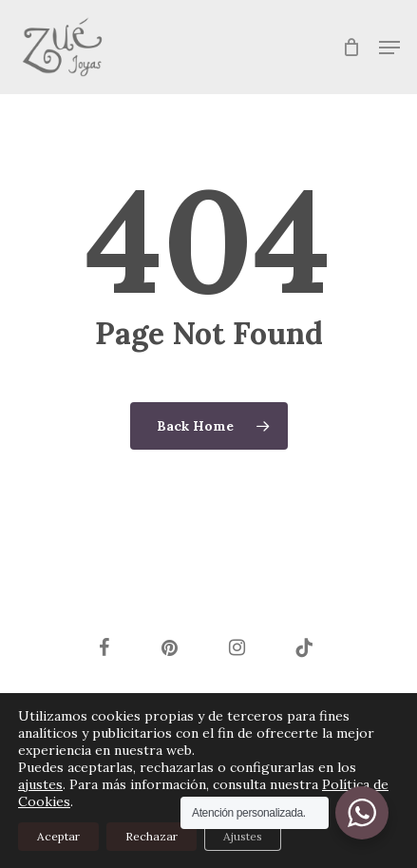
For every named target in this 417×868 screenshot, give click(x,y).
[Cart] (351, 47)
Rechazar (152, 836)
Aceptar (58, 836)
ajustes (40, 784)
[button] (389, 48)
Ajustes (243, 836)
